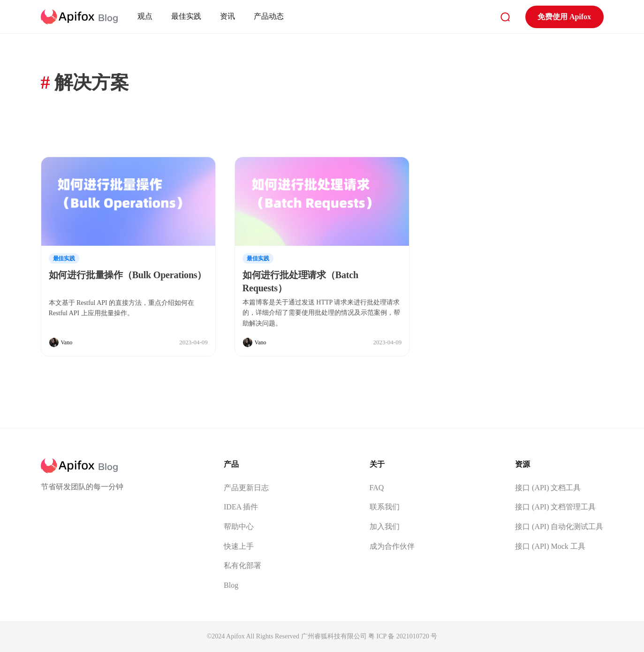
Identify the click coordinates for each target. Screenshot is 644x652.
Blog (231, 585)
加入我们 (385, 527)
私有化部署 (242, 565)
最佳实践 (186, 16)
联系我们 (385, 507)
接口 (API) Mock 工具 (550, 546)
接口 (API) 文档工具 (548, 488)
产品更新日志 (246, 488)
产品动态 (269, 16)
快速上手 (239, 546)
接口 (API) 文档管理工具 (555, 507)
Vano (67, 342)
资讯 (227, 16)
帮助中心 (239, 527)
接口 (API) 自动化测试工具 (559, 527)
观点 (145, 16)
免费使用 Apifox (564, 17)
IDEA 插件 (241, 507)
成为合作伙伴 (392, 546)
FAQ (377, 488)
